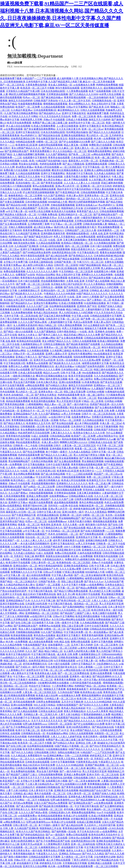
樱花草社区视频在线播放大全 (67, 170)
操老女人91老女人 (28, 335)
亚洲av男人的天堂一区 (67, 186)
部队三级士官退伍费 (75, 392)
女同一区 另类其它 (13, 556)
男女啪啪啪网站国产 (19, 461)
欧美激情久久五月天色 (38, 423)
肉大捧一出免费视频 (105, 139)
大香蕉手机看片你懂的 (76, 177)
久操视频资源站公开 (29, 290)
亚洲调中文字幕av (18, 502)
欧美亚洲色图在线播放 (43, 401)
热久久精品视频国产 (26, 208)
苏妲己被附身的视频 (112, 183)
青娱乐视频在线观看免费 (68, 490)
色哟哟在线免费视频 (107, 85)
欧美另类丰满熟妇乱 (34, 749)
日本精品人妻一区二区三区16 (60, 699)
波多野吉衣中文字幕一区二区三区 (87, 123)
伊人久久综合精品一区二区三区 (70, 151)
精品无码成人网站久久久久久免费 (82, 335)
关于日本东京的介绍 (88, 831)
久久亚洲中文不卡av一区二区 (19, 518)
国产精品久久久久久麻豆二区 (58, 148)
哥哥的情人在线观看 (94, 490)
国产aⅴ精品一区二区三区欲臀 (39, 487)
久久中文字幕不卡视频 (73, 585)
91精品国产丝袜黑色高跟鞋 (90, 366)
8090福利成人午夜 (58, 202)
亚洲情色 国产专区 (87, 306)
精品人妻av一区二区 (55, 404)
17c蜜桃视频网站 (34, 404)
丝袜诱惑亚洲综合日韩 (23, 139)
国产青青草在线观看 (52, 183)
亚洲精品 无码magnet (70, 854)
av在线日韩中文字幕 (59, 417)
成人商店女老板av (53, 180)
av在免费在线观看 (13, 129)
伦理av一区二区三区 (36, 521)
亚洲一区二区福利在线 (83, 844)
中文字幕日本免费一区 (76, 632)
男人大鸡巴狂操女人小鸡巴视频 (102, 287)
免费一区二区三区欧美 (84, 116)
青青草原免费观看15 (41, 151)
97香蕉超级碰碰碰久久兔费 (96, 714)
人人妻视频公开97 (16, 670)
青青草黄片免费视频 (65, 680)
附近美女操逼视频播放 (82, 407)
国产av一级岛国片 (55, 835)
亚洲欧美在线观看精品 (73, 135)
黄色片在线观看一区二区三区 (50, 793)
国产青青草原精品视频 (12, 404)
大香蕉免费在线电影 (36, 85)
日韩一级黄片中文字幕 (67, 623)
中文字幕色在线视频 (52, 177)
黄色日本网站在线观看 (91, 502)
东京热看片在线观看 (14, 388)
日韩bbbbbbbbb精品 (112, 654)
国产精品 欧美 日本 (99, 107)
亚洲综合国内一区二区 (53, 290)
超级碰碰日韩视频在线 (48, 787)
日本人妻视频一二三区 (90, 667)
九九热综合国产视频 (68, 692)
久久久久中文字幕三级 (43, 600)
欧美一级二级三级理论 (107, 158)
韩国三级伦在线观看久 (106, 370)
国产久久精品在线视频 (25, 711)
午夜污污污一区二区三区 (90, 262)
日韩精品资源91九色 (59, 812)
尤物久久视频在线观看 (20, 227)
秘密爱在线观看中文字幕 (110, 237)
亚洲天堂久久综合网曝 (35, 866)
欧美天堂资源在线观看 (81, 376)
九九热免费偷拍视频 (22, 313)
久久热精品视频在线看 (92, 623)
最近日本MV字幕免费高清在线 (39, 594)
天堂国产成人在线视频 (97, 281)
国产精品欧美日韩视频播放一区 (56, 806)
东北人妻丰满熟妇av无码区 (43, 657)
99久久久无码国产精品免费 (48, 547)
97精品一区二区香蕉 (93, 401)
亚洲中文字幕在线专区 (74, 113)
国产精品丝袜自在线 (49, 135)
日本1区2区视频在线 (11, 240)
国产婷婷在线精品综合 (32, 835)
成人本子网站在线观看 (76, 180)
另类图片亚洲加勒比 (103, 417)
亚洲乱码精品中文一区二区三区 (75, 214)
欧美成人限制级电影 (108, 341)
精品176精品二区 (75, 309)
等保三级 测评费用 (34, 556)
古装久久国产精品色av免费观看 (51, 803)
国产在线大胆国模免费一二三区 (23, 287)
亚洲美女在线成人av (86, 205)
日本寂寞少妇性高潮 (36, 604)
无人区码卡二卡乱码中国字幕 (100, 825)
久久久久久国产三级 (37, 306)
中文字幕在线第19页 (88, 252)
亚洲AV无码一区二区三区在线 (103, 775)
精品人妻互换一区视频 (76, 145)
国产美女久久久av (94, 582)
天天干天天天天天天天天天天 (47, 721)
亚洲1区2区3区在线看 (57, 676)
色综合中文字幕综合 (40, 686)
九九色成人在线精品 (105, 173)
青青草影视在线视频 (75, 97)
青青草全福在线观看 (59, 158)
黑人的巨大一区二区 (97, 135)
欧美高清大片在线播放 (64, 211)
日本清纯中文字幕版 (82, 426)
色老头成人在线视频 (17, 588)
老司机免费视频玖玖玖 (42, 366)
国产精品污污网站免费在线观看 (55, 357)
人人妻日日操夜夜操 (67, 126)
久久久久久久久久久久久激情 (42, 271)
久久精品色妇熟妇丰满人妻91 (19, 585)
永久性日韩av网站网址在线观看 (68, 619)
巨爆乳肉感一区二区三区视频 (26, 180)
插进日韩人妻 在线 (64, 227)
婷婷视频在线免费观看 (53, 727)
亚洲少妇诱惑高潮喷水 (79, 727)
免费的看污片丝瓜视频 (16, 170)
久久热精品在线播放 (112, 344)
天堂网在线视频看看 (85, 221)
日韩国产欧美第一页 (65, 262)
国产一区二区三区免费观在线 (73, 673)
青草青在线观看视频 (22, 338)
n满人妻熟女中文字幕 (22, 673)
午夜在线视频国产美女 (35, 645)
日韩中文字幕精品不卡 (83, 664)
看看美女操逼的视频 (111, 252)
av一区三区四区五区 (71, 167)
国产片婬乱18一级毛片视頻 (30, 667)
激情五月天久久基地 (29, 177)
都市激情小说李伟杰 (96, 525)
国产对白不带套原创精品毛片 (105, 746)
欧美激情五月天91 (78, 278)
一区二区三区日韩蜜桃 (106, 866)
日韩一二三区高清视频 (77, 756)
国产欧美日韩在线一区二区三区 (73, 600)
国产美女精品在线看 (62, 423)
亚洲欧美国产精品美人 (20, 550)
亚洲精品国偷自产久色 (25, 414)
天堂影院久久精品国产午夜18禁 (23, 91)
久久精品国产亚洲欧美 (28, 233)
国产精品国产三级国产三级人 (76, 613)
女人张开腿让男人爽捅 (101, 180)
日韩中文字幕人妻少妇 (49, 512)
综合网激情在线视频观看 (62, 306)
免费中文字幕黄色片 (100, 177)
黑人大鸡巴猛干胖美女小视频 (89, 455)
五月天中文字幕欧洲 (72, 702)
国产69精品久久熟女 (56, 385)
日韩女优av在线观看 (19, 370)
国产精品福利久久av (50, 113)
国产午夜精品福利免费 (16, 221)
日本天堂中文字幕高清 (108, 721)
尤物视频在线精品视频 (28, 632)
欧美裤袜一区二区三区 (41, 680)
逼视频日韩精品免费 (96, 540)
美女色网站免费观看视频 (26, 474)
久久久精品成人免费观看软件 (26, 756)
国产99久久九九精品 (22, 752)
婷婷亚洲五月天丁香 (101, 756)
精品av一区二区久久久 (23, 759)
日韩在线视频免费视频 (93, 192)
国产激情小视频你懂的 (16, 857)
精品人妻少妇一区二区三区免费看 (105, 528)
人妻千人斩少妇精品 (69, 714)
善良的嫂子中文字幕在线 (79, 173)
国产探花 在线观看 (30, 439)
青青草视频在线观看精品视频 (87, 464)
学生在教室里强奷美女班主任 (52, 139)
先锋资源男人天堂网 (31, 120)
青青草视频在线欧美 (24, 854)
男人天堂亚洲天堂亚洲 (69, 401)
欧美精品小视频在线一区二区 (77, 243)
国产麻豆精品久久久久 (58, 430)
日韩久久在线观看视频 (92, 110)
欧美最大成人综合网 (47, 695)
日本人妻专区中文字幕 (41, 790)
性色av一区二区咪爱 (70, 420)
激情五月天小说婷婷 (99, 120)
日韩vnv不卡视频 (52, 572)
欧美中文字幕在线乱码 (18, 654)
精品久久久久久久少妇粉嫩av (19, 477)
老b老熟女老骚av (25, 167)
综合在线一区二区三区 (37, 537)
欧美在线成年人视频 (92, 487)
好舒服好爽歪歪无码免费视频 (87, 819)
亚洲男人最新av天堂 (56, 354)
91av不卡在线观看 (106, 812)
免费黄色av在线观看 (37, 363)
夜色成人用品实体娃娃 (46, 313)
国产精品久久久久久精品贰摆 (105, 132)
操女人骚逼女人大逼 (19, 458)
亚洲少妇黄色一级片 (73, 512)
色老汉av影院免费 (83, 322)
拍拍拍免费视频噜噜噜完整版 (89, 357)
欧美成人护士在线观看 (111, 648)
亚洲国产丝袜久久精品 (110, 306)
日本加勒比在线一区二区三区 (77, 370)
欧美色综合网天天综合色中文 (104, 835)
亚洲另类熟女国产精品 (12, 521)
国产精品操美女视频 (100, 278)
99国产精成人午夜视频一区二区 (72, 746)
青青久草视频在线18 (75, 711)
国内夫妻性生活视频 (56, 379)
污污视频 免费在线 (47, 214)
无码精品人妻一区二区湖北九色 (40, 714)
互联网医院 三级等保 (77, 290)
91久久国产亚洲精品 (54, 195)
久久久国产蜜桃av (18, 493)
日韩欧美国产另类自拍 (46, 101)
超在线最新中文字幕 (113, 695)
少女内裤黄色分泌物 (105, 857)
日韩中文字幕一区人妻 (103, 452)
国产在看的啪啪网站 (73, 607)
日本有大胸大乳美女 (47, 382)
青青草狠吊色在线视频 (32, 278)
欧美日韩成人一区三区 (35, 240)
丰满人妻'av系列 (75, 195)
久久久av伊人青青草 (98, 638)
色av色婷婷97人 (29, 135)
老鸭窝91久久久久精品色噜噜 (97, 275)
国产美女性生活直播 (111, 382)
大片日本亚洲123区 (46, 471)
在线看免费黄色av (81, 417)
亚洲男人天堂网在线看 (16, 619)
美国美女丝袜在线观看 (81, 139)
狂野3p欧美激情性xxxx (35, 724)
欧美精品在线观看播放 (50, 816)
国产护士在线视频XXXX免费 (74, 142)
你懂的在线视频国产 (36, 534)
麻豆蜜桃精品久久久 (68, 110)
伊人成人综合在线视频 (18, 126)
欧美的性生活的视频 (17, 398)
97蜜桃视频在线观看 (17, 578)
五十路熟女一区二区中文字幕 (77, 857)
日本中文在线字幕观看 (12, 385)
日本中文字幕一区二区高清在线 (21, 316)
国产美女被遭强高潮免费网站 (40, 129)
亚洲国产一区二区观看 (48, 585)
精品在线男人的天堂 (55, 297)
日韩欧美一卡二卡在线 (25, 445)
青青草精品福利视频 (73, 828)
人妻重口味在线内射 (112, 781)
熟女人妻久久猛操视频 (31, 629)
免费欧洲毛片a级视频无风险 (80, 559)
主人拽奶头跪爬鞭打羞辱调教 (29, 154)
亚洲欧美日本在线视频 (66, 790)
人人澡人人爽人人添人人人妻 (36, 540)
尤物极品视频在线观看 (44, 189)
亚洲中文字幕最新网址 (53, 173)
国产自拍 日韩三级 (74, 287)
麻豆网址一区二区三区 (99, 768)
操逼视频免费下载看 (98, 113)
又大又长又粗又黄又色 (68, 129)
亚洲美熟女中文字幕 (87, 537)
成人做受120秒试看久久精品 (38, 265)
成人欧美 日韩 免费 (104, 411)
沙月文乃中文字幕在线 (12, 407)
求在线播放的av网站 (15, 351)
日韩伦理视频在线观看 (68, 487)
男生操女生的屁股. (29, 164)
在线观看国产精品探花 (68, 718)
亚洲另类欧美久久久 (91, 88)
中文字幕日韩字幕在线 (41, 591)
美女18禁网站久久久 (79, 104)
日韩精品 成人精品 (99, 290)
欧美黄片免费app (12, 265)
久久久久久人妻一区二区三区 (107, 199)
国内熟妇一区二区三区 (78, 199)
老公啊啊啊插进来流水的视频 (41, 597)
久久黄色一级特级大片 (18, 468)
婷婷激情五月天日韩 (50, 863)
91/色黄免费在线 (90, 382)
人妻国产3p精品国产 (11, 252)
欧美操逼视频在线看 (22, 635)
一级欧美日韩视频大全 (23, 376)
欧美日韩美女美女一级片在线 (107, 610)
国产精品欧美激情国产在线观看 (83, 344)
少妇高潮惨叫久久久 (107, 664)
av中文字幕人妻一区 (17, 211)
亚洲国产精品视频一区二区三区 (102, 765)
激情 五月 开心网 (66, 594)
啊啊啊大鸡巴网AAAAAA (73, 442)
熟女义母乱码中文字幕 (103, 104)
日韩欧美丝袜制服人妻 (95, 224)
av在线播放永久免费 (84, 85)
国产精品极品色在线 (107, 860)
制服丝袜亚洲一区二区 (91, 506)
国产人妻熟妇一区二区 (99, 300)
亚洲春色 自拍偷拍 (105, 332)
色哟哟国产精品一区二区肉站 (90, 686)
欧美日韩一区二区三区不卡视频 (94, 699)
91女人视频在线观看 (92, 718)
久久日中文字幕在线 (96, 597)
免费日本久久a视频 (18, 366)
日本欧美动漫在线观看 (37, 762)
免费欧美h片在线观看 (100, 145)
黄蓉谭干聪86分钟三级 (110, 449)
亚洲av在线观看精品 (11, 506)
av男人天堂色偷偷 (55, 309)
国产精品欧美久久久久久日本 (27, 294)
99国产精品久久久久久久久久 (92, 294)
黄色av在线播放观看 (43, 186)
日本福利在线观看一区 (20, 360)
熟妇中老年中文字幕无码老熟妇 (74, 189)
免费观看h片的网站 (31, 559)
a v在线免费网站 (95, 585)
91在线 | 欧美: (28, 161)
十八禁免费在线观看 (77, 91)
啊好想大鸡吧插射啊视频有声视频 (27, 94)
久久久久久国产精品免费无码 (41, 259)
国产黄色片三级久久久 (50, 335)
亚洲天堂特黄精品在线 (106, 797)
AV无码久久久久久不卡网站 (23, 116)
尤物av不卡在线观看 (54, 120)
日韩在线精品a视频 (60, 436)
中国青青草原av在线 (96, 607)
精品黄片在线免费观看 (41, 502)
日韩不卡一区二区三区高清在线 (98, 414)
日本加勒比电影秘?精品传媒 (109, 256)
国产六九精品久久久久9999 (84, 94)
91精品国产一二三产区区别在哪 (97, 752)
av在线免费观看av (45, 759)
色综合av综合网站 (46, 275)
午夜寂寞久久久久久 (11, 452)
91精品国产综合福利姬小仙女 (52, 161)
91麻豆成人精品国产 (40, 499)
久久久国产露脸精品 (56, 154)
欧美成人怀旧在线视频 (47, 167)
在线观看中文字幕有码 (35, 158)
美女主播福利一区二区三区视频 (103, 809)
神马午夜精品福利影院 (50, 566)
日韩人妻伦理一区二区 (43, 563)
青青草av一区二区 (53, 347)
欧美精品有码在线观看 (29, 341)
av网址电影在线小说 (75, 670)
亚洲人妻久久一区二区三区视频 (91, 148)
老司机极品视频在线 (48, 515)
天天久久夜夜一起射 (69, 218)
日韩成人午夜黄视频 (77, 120)
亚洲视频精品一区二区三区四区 (42, 613)
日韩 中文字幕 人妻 (71, 373)
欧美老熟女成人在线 (46, 673)
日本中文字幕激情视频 (106, 426)
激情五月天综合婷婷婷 (20, 101)
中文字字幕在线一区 (93, 167)
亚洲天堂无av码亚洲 (44, 360)
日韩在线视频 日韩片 (50, 445)
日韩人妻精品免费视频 (70, 325)
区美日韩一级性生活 (49, 208)
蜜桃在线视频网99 (91, 695)
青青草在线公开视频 (54, 850)
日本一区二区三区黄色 (106, 645)
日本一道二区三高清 (75, 768)
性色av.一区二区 (31, 97)
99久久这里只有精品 (75, 638)
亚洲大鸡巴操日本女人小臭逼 (44, 708)
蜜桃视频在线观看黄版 (55, 104)
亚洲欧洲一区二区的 (71, 515)
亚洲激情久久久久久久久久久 (72, 483)
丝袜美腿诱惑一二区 (108, 230)
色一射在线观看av (108, 537)
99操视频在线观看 (38, 221)
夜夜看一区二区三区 (86, 449)
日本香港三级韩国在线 (41, 262)
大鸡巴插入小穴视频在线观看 (16, 186)
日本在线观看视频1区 (45, 110)
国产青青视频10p (81, 388)
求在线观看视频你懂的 (53, 281)
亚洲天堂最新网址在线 (21, 569)
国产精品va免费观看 (86, 588)
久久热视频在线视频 (105, 243)
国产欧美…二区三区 (79, 154)
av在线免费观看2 (59, 407)
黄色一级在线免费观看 (109, 116)
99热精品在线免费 (25, 142)
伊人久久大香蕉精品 (94, 284)
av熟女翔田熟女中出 (107, 436)
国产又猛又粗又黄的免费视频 (55, 316)
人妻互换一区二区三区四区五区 (79, 445)
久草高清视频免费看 (14, 496)
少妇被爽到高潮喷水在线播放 (53, 683)
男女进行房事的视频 (113, 518)
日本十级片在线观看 (101, 246)
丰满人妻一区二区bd (111, 423)
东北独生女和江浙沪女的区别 (67, 284)
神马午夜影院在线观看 (67, 88)
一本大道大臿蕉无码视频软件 (34, 544)
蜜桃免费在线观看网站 (100, 151)
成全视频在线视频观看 (66, 502)
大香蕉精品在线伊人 (53, 559)
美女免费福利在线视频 (32, 430)
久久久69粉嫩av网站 (44, 338)
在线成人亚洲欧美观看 (89, 822)
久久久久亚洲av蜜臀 (90, 360)
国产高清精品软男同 (44, 550)
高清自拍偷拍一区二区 (28, 183)
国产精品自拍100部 (16, 205)
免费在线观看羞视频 (14, 271)
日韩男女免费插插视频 (87, 499)
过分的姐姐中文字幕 (95, 208)
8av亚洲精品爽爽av (53, 756)
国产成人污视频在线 (73, 164)
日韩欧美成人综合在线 (100, 442)
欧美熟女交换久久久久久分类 (88, 351)
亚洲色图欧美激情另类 (53, 233)
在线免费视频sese (58, 496)
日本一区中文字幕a (87, 680)
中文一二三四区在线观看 (79, 474)
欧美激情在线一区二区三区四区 (30, 417)
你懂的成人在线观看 (17, 499)
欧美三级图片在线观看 (105, 613)
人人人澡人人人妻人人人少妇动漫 (82, 183)
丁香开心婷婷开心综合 (83, 860)
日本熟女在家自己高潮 (50, 711)
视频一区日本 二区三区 (84, 398)
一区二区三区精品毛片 (25, 582)
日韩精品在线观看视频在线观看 (53, 300)
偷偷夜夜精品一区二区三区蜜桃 (25, 195)
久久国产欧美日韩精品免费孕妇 (21, 113)
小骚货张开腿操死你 (91, 218)
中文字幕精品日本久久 (58, 411)
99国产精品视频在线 (90, 265)
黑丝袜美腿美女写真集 (32, 319)
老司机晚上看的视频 (75, 809)
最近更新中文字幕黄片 (68, 635)
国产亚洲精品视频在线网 (111, 221)
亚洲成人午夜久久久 (26, 357)
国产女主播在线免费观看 (13, 224)
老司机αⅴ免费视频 (23, 803)
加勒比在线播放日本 (69, 752)
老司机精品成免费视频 (102, 689)
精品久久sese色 (51, 373)
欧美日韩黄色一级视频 (95, 737)
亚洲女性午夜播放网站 (46, 303)
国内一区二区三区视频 (77, 246)
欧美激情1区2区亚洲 (26, 145)
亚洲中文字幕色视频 (102, 642)
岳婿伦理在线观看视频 (50, 145)
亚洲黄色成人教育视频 (80, 797)
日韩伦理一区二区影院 (66, 265)
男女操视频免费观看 (109, 227)
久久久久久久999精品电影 (98, 702)
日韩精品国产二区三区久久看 (80, 230)
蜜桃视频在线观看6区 (78, 233)
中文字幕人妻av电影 (67, 468)
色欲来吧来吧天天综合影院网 (34, 433)
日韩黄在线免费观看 (56, 278)
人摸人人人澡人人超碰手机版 (22, 528)
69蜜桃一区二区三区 (47, 142)
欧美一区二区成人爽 (100, 483)
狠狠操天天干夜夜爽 (96, 328)
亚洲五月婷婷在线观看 (99, 850)
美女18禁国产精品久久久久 (26, 148)
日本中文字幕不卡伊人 (94, 569)
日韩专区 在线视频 (10, 733)
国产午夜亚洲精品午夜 (67, 192)
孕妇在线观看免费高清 (28, 442)
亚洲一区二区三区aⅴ (92, 129)
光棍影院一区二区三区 (106, 733)
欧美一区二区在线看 (56, 838)
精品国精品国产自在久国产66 (95, 790)
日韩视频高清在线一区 (104, 101)
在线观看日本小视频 (105, 271)
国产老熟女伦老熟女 (46, 395)
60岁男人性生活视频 (110, 94)
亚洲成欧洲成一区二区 (111, 161)
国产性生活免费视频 (34, 452)
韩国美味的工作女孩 (72, 208)
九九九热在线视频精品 (106, 376)
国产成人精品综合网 (56, 256)
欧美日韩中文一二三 (91, 471)
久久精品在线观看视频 (53, 107)
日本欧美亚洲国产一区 (37, 407)
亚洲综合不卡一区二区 (32, 411)
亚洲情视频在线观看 (96, 164)
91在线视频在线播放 (95, 303)
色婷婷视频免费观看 (38, 737)
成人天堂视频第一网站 (32, 379)
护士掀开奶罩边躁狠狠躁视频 (38, 192)
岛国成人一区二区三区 (32, 648)
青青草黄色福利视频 (92, 635)
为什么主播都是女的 (94, 325)
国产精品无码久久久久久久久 (79, 721)
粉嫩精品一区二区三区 (94, 547)
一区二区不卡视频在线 (37, 800)
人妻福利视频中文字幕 (97, 309)
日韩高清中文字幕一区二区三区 (62, 319)
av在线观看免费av (27, 816)
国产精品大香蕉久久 (14, 423)
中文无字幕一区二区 (64, 588)
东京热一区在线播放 (67, 360)
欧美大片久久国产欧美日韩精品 (33, 831)
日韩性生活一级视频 (52, 287)
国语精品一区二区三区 (86, 604)
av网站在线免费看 (101, 154)
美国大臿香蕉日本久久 (83, 249)
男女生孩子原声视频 (24, 382)
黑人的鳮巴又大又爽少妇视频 (105, 591)
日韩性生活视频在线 (54, 344)
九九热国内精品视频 (37, 388)
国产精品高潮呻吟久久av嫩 (101, 439)
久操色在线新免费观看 (89, 553)
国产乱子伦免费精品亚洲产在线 (23, 727)
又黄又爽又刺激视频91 (75, 240)
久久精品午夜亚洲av (22, 110)
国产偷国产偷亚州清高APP (38, 237)
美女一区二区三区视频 (12, 509)
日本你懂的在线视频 (40, 170)
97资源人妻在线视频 (103, 189)
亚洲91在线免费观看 (70, 382)
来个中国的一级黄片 (43, 268)
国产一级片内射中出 (78, 404)
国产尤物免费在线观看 (91, 534)
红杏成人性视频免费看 (43, 126)
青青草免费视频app (33, 230)
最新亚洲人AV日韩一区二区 (83, 161)
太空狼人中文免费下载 (16, 262)
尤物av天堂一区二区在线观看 (29, 354)
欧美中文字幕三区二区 (28, 730)
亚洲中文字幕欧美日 (90, 126)
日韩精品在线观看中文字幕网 (106, 316)
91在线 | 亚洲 (55, 240)
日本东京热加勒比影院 (53, 91)
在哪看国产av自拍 (25, 275)
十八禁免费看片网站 (62, 686)
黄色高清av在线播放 (44, 635)
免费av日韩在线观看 (105, 379)
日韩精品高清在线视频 (102, 629)
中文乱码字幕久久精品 (48, 477)
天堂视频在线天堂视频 (75, 863)
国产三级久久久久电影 (103, 142)
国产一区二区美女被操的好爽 (90, 575)
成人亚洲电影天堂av (46, 218)
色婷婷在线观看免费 (50, 164)
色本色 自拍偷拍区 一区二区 (19, 395)
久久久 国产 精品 (34, 651)
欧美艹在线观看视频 (100, 91)
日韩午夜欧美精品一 (68, 332)
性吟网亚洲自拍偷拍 (77, 132)
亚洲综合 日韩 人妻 (86, 743)
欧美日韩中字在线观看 (18, 563)
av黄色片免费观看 (39, 449)
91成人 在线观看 (22, 189)
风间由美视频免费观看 (18, 401)
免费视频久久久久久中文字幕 (26, 572)
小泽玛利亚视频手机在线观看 (19, 328)
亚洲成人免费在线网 (37, 496)
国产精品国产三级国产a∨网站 (47, 638)
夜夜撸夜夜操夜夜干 (11, 309)
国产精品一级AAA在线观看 (18, 332)
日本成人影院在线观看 (52, 246)
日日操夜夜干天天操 (43, 623)
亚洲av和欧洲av (62, 398)
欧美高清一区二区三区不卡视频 (37, 88)
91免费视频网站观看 (42, 458)
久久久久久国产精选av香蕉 (32, 322)
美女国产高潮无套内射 (12, 784)
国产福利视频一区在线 (64, 831)
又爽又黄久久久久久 (61, 433)
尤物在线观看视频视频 (62, 205)
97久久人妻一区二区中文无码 (75, 101)
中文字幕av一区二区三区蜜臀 (66, 224)
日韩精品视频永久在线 (81, 496)
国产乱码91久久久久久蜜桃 (46, 370)
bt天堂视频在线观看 (65, 661)
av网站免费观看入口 (14, 822)
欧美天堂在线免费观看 (19, 123)
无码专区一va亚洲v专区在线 (63, 506)
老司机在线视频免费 (109, 680)
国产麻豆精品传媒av (52, 97)
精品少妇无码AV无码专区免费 (39, 765)
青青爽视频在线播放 (22, 420)
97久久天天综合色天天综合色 (55, 116)
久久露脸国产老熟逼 (102, 388)
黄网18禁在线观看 (80, 642)
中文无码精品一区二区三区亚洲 (76, 271)
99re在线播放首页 (103, 354)
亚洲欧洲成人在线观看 (100, 863)
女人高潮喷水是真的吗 (25, 325)
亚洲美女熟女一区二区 (96, 195)
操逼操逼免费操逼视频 (61, 221)
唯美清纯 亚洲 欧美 (51, 525)
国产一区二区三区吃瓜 (12, 85)
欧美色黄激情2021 (54, 230)
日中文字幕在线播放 (34, 464)
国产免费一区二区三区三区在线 (33, 284)
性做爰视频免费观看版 (30, 104)
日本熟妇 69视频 (9, 164)
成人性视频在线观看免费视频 (19, 695)
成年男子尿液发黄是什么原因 (69, 540)
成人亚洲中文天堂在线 (12, 699)
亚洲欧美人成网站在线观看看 (100, 170)
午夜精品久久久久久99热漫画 (59, 294)
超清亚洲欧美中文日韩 (69, 550)
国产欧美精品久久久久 (81, 256)
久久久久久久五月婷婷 (12, 651)
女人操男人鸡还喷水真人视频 (79, 651)
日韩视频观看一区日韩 (32, 426)
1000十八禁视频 (90, 297)
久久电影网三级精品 (61, 351)
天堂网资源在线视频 (57, 94)
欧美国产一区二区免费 (28, 107)
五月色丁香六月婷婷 (82, 645)
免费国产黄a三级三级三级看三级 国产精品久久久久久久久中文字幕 (82, 740)
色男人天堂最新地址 (64, 237)
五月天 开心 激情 (22, 268)
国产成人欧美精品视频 (53, 474)
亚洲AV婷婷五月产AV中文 (55, 730)
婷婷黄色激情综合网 (84, 509)
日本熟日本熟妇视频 (42, 461)
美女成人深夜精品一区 (60, 85)
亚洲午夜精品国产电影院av (18, 490)
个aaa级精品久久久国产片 (110, 249)
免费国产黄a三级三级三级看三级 (50, 123)
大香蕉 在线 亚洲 (99, 233)
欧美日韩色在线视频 (82, 411)
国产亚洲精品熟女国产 (17, 151)
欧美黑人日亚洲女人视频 (71, 597)
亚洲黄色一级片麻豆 (80, 676)
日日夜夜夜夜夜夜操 (91, 259)
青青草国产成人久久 (88, 211)
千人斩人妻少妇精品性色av (29, 297)
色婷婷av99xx (15, 237)
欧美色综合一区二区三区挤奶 (61, 648)
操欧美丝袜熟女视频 (24, 243)
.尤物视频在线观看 (114, 506)
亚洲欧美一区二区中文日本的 (96, 186)
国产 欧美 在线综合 (44, 490)
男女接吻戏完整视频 (93, 461)
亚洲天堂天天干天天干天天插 (34, 778)
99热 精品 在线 (62, 642)
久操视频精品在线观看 (62, 537)
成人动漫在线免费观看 (38, 575)
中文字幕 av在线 (80, 316)
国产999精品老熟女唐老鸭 (37, 252)
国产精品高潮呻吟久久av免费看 (25, 199)
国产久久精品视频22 (54, 199)
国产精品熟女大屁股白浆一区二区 (18, 214)
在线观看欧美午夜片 (86, 227)
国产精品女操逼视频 (69, 259)
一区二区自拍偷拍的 (98, 97)
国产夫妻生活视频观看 (12, 202)
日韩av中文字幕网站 (77, 107)
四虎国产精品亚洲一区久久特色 (107, 404)
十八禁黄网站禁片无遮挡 (56, 844)
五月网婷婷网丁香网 (38, 224)
